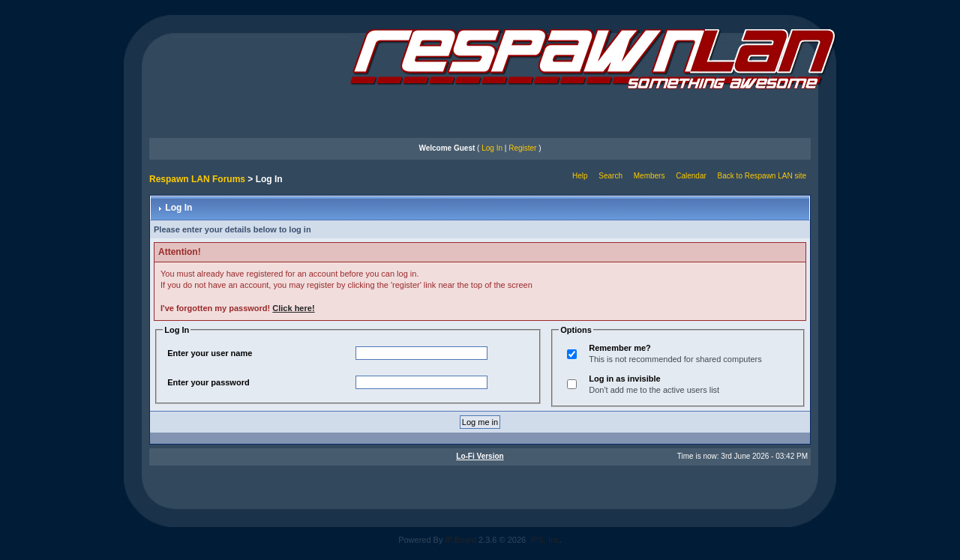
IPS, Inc (545, 540)
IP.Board (461, 540)
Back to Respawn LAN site (762, 176)
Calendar (691, 176)
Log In (492, 148)
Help (580, 176)
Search (610, 176)
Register (522, 148)
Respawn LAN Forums (197, 179)
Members (649, 176)
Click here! (293, 308)
